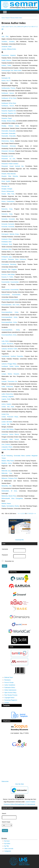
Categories (8, 851)
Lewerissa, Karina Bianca (10, 434)
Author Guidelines (10, 685)
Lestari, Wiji (5, 424)
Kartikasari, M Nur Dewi (9, 98)
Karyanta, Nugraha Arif (8, 111)
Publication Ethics (10, 687)
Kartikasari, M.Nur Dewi (9, 103)
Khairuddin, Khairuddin (8, 131)
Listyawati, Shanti (7, 447)
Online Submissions (10, 690)
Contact (7, 703)
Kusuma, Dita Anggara (9, 269)
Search (8, 18)
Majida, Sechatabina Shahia (10, 506)
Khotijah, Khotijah (7, 189)
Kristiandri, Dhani (7, 239)
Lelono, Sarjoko (6, 404)
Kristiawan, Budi (6, 242)
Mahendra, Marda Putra (9, 496)
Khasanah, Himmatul (9, 146)
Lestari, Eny (5, 414)
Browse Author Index (16, 18)
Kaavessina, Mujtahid (9, 55)
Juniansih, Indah (7, 47)
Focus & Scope (9, 682)
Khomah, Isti (5, 186)
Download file (19, 540)
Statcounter (5, 781)
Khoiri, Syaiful (6, 181)
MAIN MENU (5, 12)
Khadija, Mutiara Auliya (9, 121)
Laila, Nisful (5, 341)
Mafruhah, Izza (6, 471)
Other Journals (9, 849)
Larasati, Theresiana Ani (9, 381)
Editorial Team (9, 677)
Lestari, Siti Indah (7, 422)
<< (18, 514)
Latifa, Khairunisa (7, 386)
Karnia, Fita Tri (6, 81)
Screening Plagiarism (11, 700)
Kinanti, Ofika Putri (8, 194)
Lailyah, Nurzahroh (7, 344)
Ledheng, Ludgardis (8, 397)
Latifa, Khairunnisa (7, 394)
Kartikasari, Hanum (8, 93)
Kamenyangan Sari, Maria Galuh (12, 70)
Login (28, 3)
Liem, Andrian (6, 444)
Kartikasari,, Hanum (8, 106)
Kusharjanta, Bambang (9, 264)
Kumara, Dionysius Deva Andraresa (14, 259)
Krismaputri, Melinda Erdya (10, 234)
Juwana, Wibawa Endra (9, 49)
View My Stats (19, 784)
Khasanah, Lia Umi (7, 156)
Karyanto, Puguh (7, 118)
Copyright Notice (9, 698)
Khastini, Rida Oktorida (9, 174)
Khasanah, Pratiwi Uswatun (10, 164)
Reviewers (8, 680)
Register (34, 3)
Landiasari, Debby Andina (10, 366)
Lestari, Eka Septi (8, 407)
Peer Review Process (11, 695)
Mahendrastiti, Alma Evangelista (12, 498)
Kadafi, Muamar (6, 60)
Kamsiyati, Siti (6, 78)
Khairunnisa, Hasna (8, 141)
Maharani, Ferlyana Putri (9, 478)
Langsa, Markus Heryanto (10, 374)
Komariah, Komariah (8, 219)
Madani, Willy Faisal (8, 461)
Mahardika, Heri (7, 486)
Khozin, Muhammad (8, 191)
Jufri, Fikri (5, 36)
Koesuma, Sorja (7, 209)
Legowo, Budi (6, 399)
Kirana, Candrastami (8, 201)
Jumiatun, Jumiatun (8, 41)
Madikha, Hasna (7, 463)
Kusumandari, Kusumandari (10, 282)
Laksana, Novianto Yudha (9, 349)
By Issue (7, 841)
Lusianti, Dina (6, 449)
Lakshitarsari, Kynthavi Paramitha (12, 356)
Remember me (9, 561)
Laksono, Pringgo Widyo (9, 364)
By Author (7, 844)
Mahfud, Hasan (6, 503)
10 (32, 514)
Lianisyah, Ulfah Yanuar (10, 439)
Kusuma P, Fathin (7, 277)
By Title (7, 846)
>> (35, 514)
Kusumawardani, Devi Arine (10, 305)
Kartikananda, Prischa (8, 88)
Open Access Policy (10, 693)
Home (3, 18)
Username (5, 549)
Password (5, 555)
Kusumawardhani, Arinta (10, 312)
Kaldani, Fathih (6, 65)
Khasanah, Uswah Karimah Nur (13, 166)
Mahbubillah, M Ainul (9, 491)
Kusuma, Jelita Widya (8, 274)
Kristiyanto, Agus (7, 257)
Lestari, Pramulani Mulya (10, 417)
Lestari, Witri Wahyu (8, 429)
